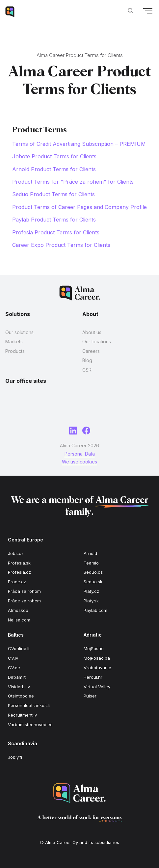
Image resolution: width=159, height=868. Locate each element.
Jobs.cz (16, 553)
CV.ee (14, 668)
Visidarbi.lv (19, 687)
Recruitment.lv (22, 715)
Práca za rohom (24, 591)
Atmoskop (18, 610)
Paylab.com (95, 610)
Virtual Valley (97, 687)
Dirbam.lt (17, 677)
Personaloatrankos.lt (29, 705)
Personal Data (80, 454)
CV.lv (13, 658)
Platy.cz (91, 591)
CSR (87, 370)
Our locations (97, 342)
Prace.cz (17, 582)
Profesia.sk (19, 563)
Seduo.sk (93, 582)
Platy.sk (91, 601)
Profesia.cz (19, 572)
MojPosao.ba (97, 658)
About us (92, 332)
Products (15, 351)
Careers (91, 351)
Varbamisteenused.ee (30, 724)
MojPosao (94, 648)
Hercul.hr (93, 677)
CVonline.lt (19, 648)
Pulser (90, 696)
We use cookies (79, 462)
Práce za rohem (24, 601)
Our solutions (19, 332)
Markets (14, 342)
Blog (87, 360)
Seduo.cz (93, 572)
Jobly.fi (15, 757)
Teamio (91, 563)
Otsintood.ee (21, 696)
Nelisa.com (19, 620)
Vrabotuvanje (97, 668)
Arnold (90, 553)
